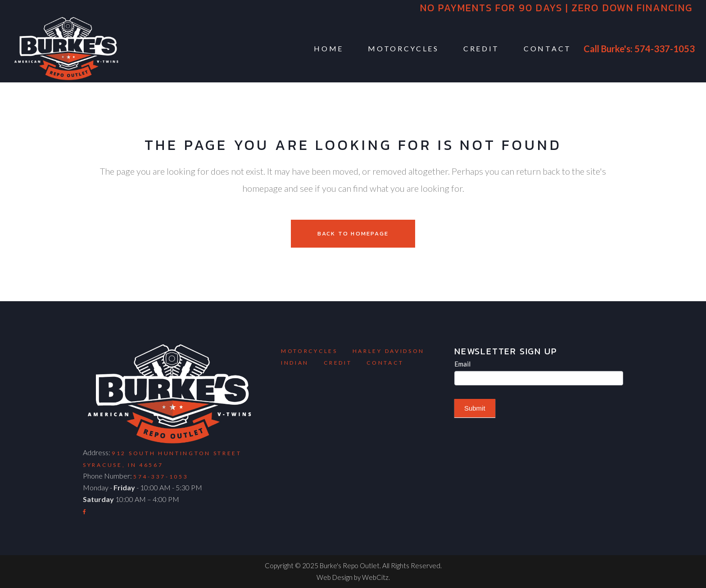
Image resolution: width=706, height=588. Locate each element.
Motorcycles (309, 351)
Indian (295, 363)
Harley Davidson (389, 351)
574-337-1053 (161, 477)
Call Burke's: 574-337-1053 (639, 49)
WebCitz (375, 577)
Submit (475, 408)
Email (462, 364)
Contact (385, 363)
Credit (338, 363)
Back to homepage (353, 233)
